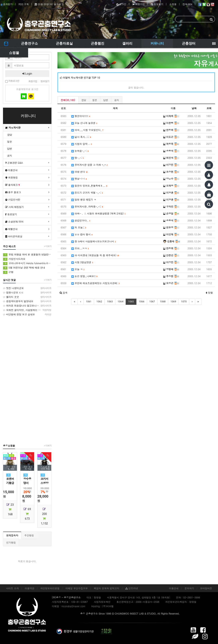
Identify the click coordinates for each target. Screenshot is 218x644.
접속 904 (187, 4)
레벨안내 (11, 229)
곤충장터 (189, 43)
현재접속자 (12, 535)
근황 (8, 272)
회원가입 (139, 4)
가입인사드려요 (14, 259)
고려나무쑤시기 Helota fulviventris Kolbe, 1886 (27, 263)
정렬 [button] (209, 293)
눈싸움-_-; (80, 151)
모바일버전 (206, 588)
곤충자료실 (64, 43)
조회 (209, 108)
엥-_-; (77, 158)
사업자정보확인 (102, 602)
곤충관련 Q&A (14, 163)
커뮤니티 (157, 43)
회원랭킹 (11, 177)
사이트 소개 (12, 588)
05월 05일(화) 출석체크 (49, 4)
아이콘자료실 (14, 236)
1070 (184, 302)
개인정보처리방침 (50, 588)
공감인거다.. (81, 220)
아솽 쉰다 (79, 172)
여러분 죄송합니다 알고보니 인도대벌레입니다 (27, 306)
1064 (120, 302)
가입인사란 (13, 199)
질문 (95, 100)
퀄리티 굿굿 (27, 297)
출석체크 (12, 185)
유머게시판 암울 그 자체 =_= (89, 165)
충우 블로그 (13, 192)
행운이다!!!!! (81, 116)
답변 (106, 100)
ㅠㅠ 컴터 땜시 (82, 234)
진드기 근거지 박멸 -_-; (87, 192)
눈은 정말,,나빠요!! (84, 276)
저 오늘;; (79, 227)
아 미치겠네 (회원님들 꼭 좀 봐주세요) (95, 255)
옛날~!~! (79, 179)
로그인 (121, 4)
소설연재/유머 (14, 222)
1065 (131, 302)
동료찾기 (11, 214)
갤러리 (127, 43)
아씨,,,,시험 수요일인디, (87, 130)
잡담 (84, 100)
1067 (152, 302)
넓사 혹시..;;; (81, 137)
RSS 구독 (24, 4)
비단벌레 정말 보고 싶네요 (27, 314)
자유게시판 (13, 127)
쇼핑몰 (173, 4)
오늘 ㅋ (78, 269)
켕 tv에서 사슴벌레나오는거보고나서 (94, 241)
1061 (89, 302)
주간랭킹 (29, 535)
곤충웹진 (98, 43)
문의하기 (189, 588)
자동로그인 (12, 81)
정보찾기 (157, 4)
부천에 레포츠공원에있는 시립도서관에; (95, 283)
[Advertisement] (27, 380)
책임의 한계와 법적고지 (107, 588)
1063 (110, 302)
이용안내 (11, 170)
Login (27, 74)
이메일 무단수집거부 (77, 588)
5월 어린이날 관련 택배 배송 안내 (24, 268)
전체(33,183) (68, 100)
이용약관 (30, 588)
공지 (117, 100)
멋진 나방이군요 (27, 288)
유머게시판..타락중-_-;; (87, 206)
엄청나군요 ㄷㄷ (27, 292)
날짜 (194, 108)
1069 (173, 302)
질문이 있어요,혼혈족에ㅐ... (89, 186)
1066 (142, 302)
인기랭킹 (11, 542)
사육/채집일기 (14, 207)
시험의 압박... (82, 144)
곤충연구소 (29, 43)
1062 (99, 302)
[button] (64, 293)
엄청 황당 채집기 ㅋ (84, 199)
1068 (163, 302)
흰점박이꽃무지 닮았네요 (27, 301)
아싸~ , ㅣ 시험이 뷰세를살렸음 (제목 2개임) (98, 213)
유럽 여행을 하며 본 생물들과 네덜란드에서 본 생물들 (27, 255)
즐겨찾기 (8, 4)
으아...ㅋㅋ (80, 248)
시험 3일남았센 (82, 262)
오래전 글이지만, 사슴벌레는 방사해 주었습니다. (27, 310)
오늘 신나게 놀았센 (84, 123)
